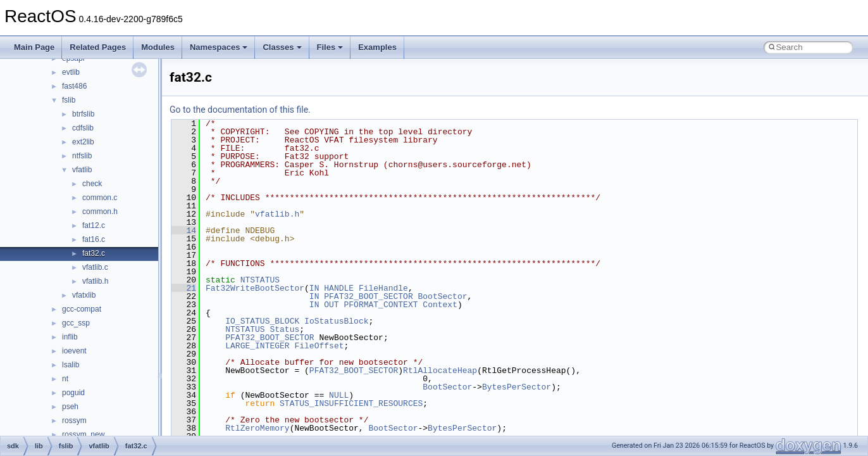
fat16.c (94, 239)
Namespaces (219, 47)
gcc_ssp (76, 323)
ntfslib (82, 156)
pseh (70, 407)
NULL (339, 395)
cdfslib (83, 128)
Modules (158, 47)
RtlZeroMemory (257, 428)
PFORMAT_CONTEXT (381, 305)
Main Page (34, 47)
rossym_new (83, 434)
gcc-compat (82, 309)
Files (330, 47)
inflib (70, 337)
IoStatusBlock (336, 321)
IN (314, 288)
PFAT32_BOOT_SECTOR (368, 296)
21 (184, 288)
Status (284, 329)
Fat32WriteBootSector (255, 288)
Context (440, 305)
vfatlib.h (95, 281)
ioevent (74, 351)
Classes (282, 47)
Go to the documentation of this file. (240, 110)
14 (184, 231)
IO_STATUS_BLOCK (262, 321)
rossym (74, 421)
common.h (100, 212)
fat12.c (94, 225)
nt (65, 379)
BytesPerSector (517, 387)
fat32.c (94, 253)
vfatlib (82, 170)
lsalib (71, 365)
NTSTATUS (260, 280)
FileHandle (383, 288)
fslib (69, 100)
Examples (377, 47)
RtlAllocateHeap (440, 370)
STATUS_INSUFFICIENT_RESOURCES (351, 403)
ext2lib (83, 142)
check (92, 184)
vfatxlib (84, 295)
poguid (73, 393)
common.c (100, 198)
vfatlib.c (95, 267)
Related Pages (98, 47)
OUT (331, 305)
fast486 (74, 86)
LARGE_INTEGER (257, 346)
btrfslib (83, 114)
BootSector (442, 296)
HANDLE (339, 288)
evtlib (71, 72)
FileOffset (319, 346)
